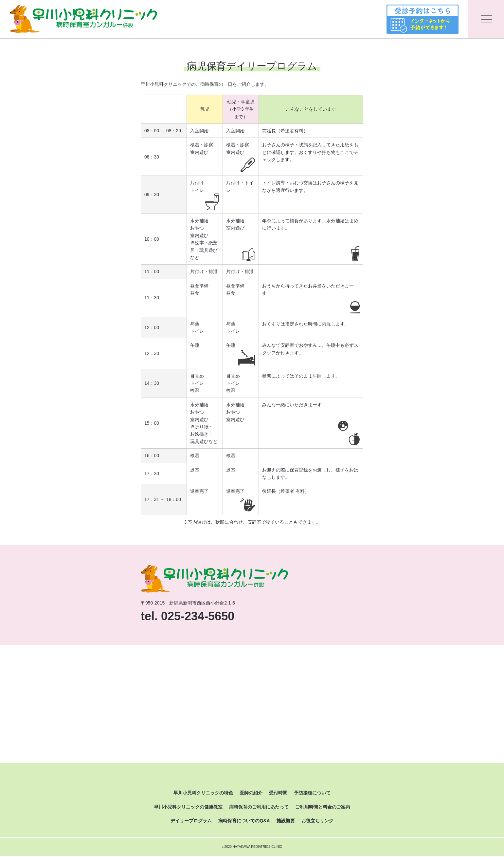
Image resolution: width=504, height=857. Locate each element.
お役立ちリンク (317, 821)
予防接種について (312, 794)
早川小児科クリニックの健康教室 (188, 808)
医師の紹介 (251, 794)
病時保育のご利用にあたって (259, 808)
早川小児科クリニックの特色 (203, 794)
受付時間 (278, 794)
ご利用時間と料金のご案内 (323, 808)
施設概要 (286, 821)
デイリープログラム (191, 821)
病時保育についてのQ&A (244, 821)
